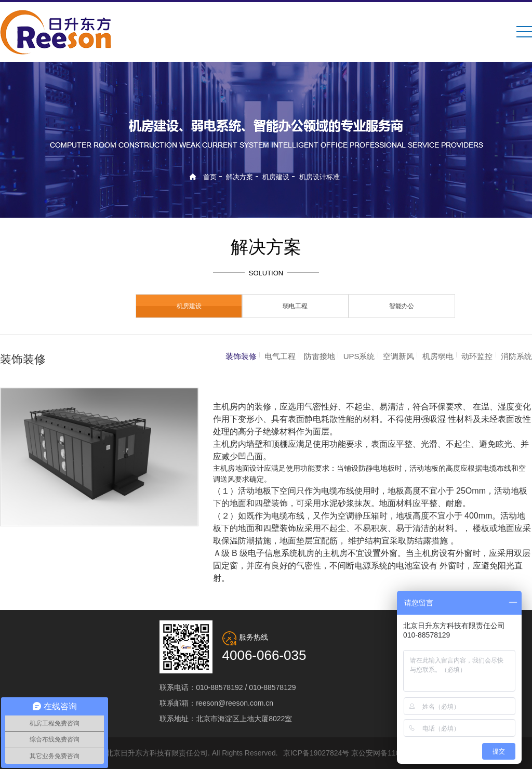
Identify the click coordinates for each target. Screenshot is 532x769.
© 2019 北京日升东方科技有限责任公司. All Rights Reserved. (179, 753)
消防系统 (516, 356)
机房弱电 (438, 356)
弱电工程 (295, 306)
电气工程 (280, 356)
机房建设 (276, 177)
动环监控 (477, 356)
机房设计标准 (320, 177)
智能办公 (402, 306)
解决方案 (240, 177)
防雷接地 (320, 356)
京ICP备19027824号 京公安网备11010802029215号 (368, 753)
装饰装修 (241, 356)
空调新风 (398, 356)
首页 (210, 177)
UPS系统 (359, 356)
